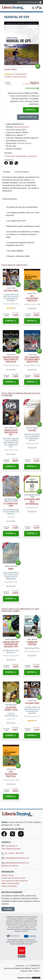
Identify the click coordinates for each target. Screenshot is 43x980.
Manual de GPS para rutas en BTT (11, 432)
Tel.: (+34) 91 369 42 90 (12, 853)
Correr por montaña (32, 643)
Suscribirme (8, 909)
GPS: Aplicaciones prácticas (32, 298)
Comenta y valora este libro (15, 77)
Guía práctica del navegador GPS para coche (11, 359)
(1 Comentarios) (20, 74)
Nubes (11, 569)
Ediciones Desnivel (21, 127)
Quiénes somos (8, 875)
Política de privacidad (10, 883)
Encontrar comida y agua (11, 709)
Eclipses (32, 430)
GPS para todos (11, 291)
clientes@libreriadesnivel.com (15, 858)
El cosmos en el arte (11, 505)
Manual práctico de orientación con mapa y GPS (11, 644)
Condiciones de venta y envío (13, 878)
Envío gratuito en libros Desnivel (14, 881)
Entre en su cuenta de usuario (30, 2)
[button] (33, 8)
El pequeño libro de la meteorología (32, 502)
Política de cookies (9, 886)
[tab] (7, 172)
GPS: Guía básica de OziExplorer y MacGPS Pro (32, 359)
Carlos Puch (10, 69)
